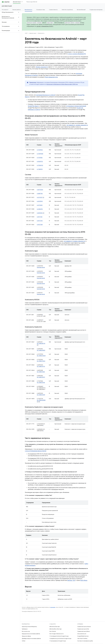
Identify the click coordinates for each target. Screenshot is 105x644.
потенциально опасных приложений (76, 106)
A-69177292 (40, 221)
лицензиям (53, 607)
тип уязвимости (71, 125)
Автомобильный (81, 10)
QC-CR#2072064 (41, 356)
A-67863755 (40, 209)
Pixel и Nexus (84, 580)
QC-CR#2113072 (41, 377)
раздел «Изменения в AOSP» (45, 26)
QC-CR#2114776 (41, 366)
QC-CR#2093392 (41, 350)
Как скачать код (26, 631)
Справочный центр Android (84, 627)
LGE (74, 580)
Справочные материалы (96, 10)
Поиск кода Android (32, 2)
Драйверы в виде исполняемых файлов (31, 638)
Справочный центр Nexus (84, 631)
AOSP (26, 33)
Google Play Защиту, (34, 106)
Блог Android (53, 631)
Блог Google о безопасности (57, 634)
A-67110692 (40, 205)
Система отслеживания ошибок (85, 641)
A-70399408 (40, 154)
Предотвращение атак (51, 77)
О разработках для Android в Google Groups (60, 638)
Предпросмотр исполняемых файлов (31, 634)
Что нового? (5, 10)
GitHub (24, 641)
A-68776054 (40, 190)
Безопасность (41, 33)
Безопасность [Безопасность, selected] (28, 10)
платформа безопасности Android (45, 95)
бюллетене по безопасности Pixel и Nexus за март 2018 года (62, 84)
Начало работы (17, 10)
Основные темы (41, 10)
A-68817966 (40, 194)
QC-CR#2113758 (41, 383)
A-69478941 (40, 201)
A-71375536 (40, 158)
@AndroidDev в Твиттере (56, 629)
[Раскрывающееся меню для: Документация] (23, 2)
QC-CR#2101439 (41, 395)
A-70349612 (40, 150)
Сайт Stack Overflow (82, 638)
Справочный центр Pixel (83, 629)
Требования (25, 629)
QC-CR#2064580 (41, 400)
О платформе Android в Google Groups (59, 636)
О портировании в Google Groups (58, 641)
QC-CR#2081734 (41, 343)
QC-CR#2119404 (41, 361)
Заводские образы (26, 636)
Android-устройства (67, 10)
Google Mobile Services (83, 636)
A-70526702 (40, 165)
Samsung (70, 580)
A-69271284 (40, 225)
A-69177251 (40, 217)
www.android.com (82, 634)
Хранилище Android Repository (29, 627)
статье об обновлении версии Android (36, 451)
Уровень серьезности (42, 67)
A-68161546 (40, 213)
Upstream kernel (41, 267)
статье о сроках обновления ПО (77, 54)
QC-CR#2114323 (41, 372)
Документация (7, 6)
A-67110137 (40, 197)
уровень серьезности (82, 125)
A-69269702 (40, 161)
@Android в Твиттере (55, 627)
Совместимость (53, 10)
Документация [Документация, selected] (17, 2)
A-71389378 (40, 169)
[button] (9, 12)
